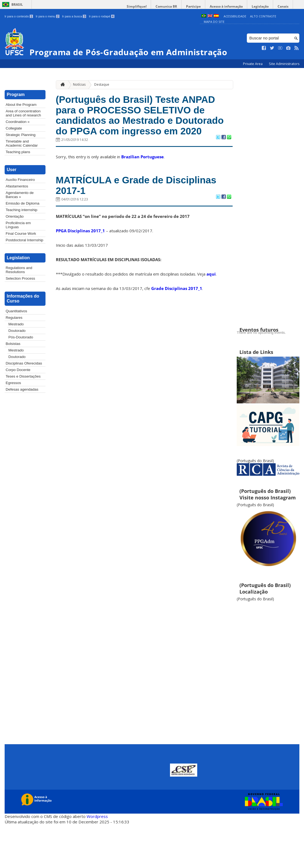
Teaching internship (22, 210)
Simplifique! (137, 6)
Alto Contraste (263, 16)
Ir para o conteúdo (19, 16)
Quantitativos (16, 311)
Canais (283, 6)
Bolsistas (13, 344)
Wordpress (97, 816)
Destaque (102, 84)
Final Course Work (21, 234)
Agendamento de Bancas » (20, 195)
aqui (211, 274)
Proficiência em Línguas (18, 225)
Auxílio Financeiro (20, 180)
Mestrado (16, 324)
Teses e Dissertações (23, 376)
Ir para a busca (74, 16)
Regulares (14, 318)
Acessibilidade (235, 16)
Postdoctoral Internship (25, 240)
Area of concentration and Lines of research (23, 113)
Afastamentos (17, 186)
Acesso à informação (226, 6)
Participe (193, 6)
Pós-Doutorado (21, 337)
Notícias (79, 84)
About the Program (21, 105)
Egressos (13, 383)
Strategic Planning (21, 135)
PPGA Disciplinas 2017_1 (80, 231)
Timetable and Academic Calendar (22, 143)
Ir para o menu (48, 16)
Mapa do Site (214, 22)
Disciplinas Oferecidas (24, 363)
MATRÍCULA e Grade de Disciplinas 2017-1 (136, 185)
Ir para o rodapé (101, 16)
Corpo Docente (18, 370)
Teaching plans (18, 152)
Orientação (15, 216)
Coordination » (18, 122)
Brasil (17, 4)
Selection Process (20, 278)
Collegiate (14, 128)
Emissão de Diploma (23, 203)
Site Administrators (284, 64)
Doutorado (17, 331)
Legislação (260, 6)
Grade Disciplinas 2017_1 (177, 288)
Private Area (253, 64)
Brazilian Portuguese (142, 157)
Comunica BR (166, 6)
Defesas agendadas (22, 389)
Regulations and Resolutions (19, 270)
